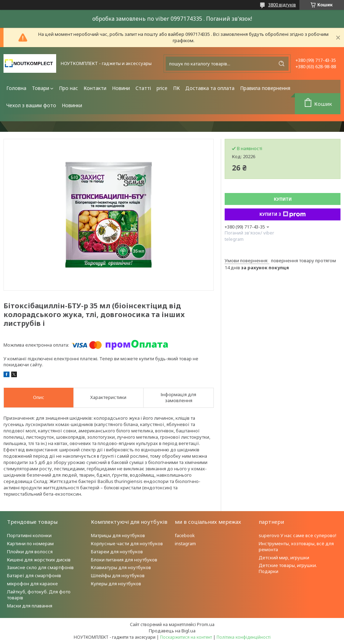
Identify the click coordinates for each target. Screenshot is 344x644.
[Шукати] (282, 64)
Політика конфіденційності (244, 637)
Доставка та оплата (210, 88)
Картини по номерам (30, 543)
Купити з (283, 214)
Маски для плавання (30, 606)
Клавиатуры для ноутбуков (121, 567)
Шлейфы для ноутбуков (118, 575)
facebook (185, 535)
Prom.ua (206, 624)
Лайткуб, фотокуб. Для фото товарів (39, 595)
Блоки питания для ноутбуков (124, 560)
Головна (16, 88)
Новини (121, 88)
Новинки (72, 105)
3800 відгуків (282, 5)
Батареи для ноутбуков (117, 552)
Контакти (95, 88)
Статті (143, 88)
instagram (185, 543)
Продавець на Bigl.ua (172, 631)
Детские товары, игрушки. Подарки (288, 568)
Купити (283, 199)
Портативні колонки (29, 535)
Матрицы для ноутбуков (118, 535)
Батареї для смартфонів (34, 575)
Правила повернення (265, 88)
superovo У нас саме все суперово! (297, 535)
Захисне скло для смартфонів (40, 567)
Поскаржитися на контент (186, 637)
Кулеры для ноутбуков (116, 584)
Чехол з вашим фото (31, 105)
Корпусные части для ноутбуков (127, 543)
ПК (176, 88)
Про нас (68, 88)
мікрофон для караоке (32, 584)
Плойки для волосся (30, 552)
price (162, 88)
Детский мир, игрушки (284, 558)
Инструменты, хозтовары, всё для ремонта (296, 546)
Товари (41, 88)
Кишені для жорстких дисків (39, 560)
